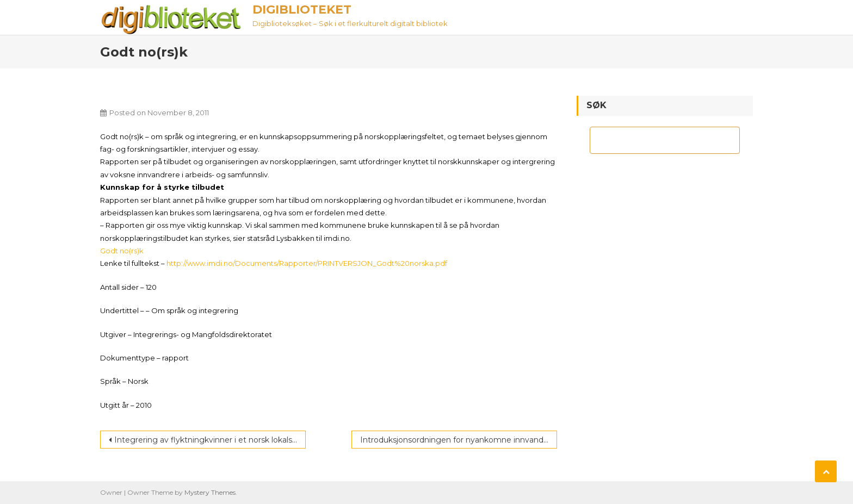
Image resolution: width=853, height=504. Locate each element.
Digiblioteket (302, 10)
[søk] (655, 140)
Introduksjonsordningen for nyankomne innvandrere (459, 440)
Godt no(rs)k (122, 251)
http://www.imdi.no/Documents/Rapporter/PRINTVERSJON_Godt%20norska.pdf (307, 263)
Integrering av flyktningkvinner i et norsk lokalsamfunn (210, 440)
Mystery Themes (210, 492)
